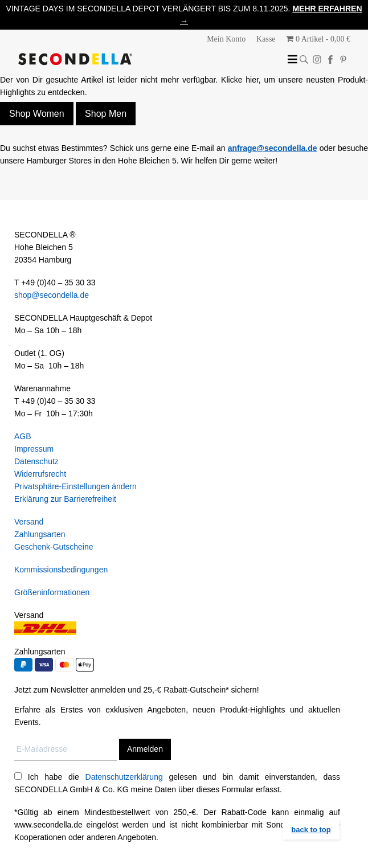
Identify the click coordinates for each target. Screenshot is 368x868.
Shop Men (106, 114)
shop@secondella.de (52, 295)
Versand (29, 522)
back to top (311, 830)
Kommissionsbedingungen (61, 570)
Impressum (34, 449)
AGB (23, 436)
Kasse (266, 39)
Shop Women (37, 114)
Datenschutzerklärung (124, 777)
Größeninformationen (52, 592)
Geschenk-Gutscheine (54, 547)
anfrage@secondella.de (273, 148)
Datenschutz (36, 461)
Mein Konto (226, 39)
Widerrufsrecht (40, 474)
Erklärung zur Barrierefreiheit (65, 499)
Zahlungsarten (40, 534)
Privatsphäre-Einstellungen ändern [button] (75, 486)
